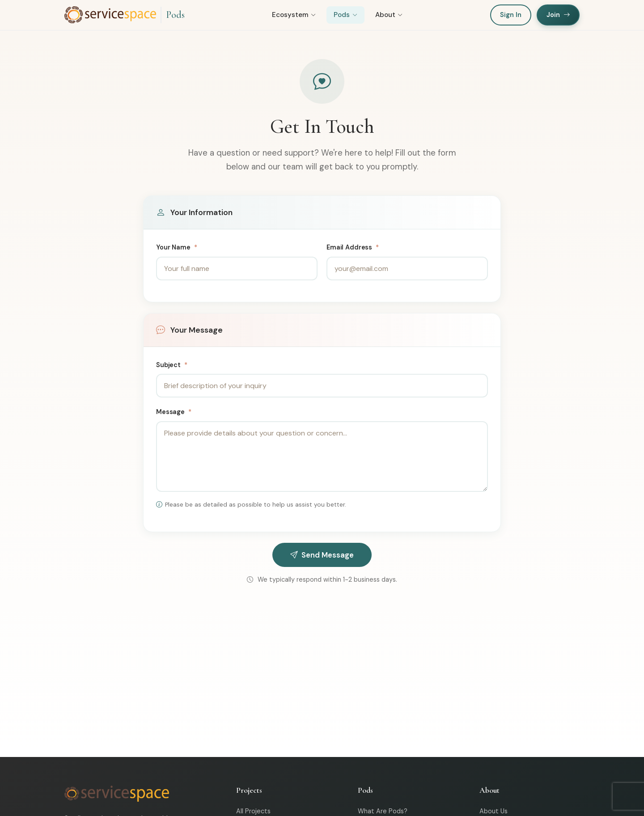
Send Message (322, 556)
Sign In (511, 15)
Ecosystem (294, 16)
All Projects (253, 812)
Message (174, 413)
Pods (175, 15)
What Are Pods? (383, 812)
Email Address (353, 249)
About (389, 16)
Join (558, 15)
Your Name (176, 249)
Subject (172, 366)
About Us (494, 812)
